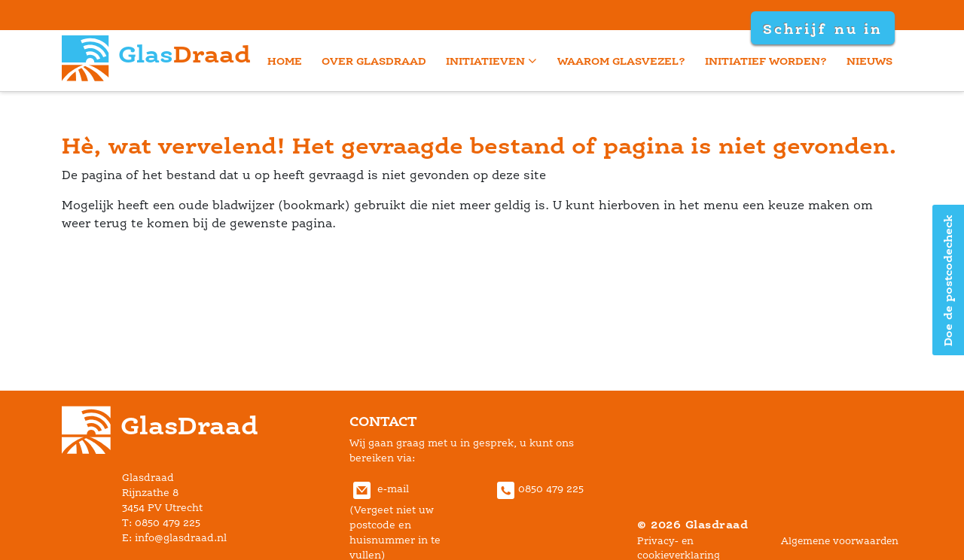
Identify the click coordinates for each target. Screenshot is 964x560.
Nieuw (869, 61)
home (285, 61)
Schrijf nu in (822, 29)
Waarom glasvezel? (621, 61)
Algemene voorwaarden (840, 541)
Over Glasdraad (374, 61)
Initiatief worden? (766, 61)
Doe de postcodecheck (948, 280)
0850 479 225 (538, 489)
